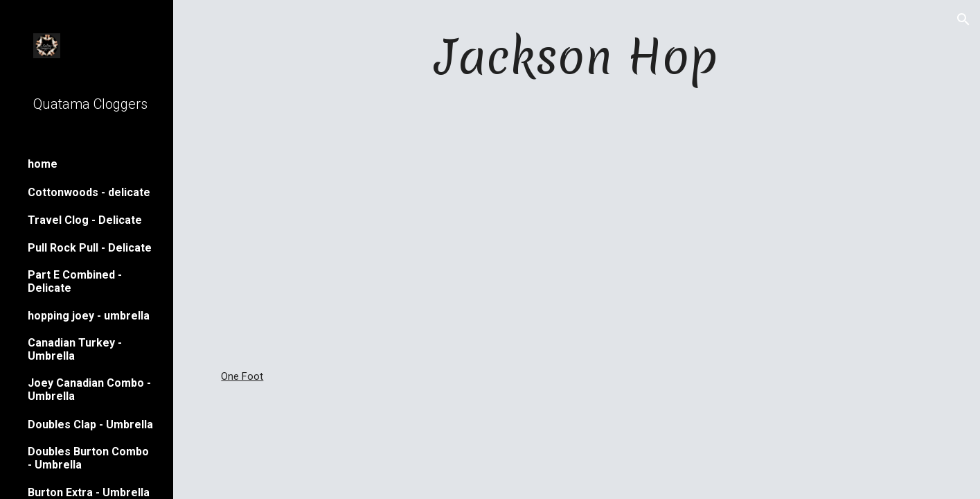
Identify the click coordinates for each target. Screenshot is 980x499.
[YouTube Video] (577, 229)
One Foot (242, 376)
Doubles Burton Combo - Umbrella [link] (88, 458)
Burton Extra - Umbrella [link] (89, 492)
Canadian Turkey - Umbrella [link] (75, 349)
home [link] (43, 164)
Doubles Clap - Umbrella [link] (90, 424)
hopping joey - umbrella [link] (89, 316)
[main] (576, 56)
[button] (963, 19)
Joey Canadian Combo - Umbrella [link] (89, 389)
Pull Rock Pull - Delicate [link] (90, 248)
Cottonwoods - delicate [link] (89, 192)
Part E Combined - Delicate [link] (75, 281)
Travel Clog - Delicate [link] (85, 220)
